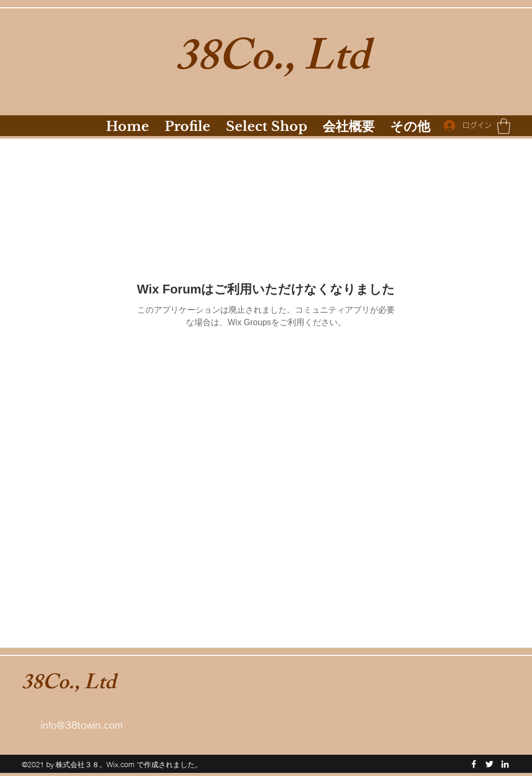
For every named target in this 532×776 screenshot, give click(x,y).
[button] (504, 126)
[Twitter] (489, 764)
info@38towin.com (82, 725)
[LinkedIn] (505, 764)
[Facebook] (474, 764)
